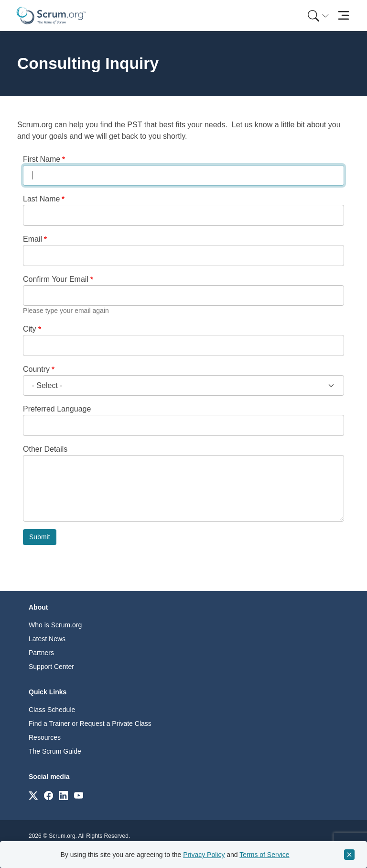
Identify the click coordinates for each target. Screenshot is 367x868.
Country (36, 369)
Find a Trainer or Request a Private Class (90, 723)
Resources (45, 737)
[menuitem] (317, 16)
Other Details (45, 449)
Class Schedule (52, 710)
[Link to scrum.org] (33, 795)
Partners (41, 653)
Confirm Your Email (56, 279)
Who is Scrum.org (55, 625)
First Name (42, 159)
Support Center (51, 667)
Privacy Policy (204, 855)
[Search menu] (318, 16)
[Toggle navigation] (343, 16)
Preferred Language (57, 409)
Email (32, 239)
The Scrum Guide (55, 751)
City (30, 329)
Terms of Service (264, 855)
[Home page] (51, 16)
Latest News (47, 639)
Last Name (41, 199)
